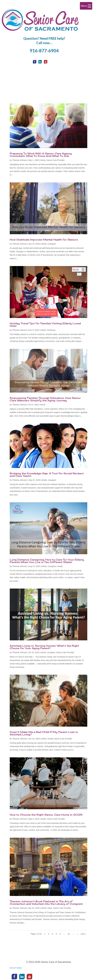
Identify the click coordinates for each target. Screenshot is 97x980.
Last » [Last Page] (83, 934)
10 (69, 934)
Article (43, 160)
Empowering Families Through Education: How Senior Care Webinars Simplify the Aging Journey (45, 399)
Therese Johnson (20, 160)
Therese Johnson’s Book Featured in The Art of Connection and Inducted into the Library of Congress (46, 903)
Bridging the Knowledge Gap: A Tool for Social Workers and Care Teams (47, 475)
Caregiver (52, 244)
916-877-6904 (44, 51)
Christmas (51, 330)
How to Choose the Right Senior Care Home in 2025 (46, 815)
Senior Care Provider (56, 160)
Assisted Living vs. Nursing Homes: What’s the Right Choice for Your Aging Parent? (44, 647)
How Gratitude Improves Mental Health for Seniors (44, 240)
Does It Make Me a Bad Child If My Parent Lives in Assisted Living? (44, 733)
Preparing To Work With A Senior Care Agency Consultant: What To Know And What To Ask (41, 155)
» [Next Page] (77, 934)
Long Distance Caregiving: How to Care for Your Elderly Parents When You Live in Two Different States (47, 561)
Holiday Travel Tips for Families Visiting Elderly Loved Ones (45, 325)
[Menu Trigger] (86, 6)
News (50, 908)
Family (60, 566)
